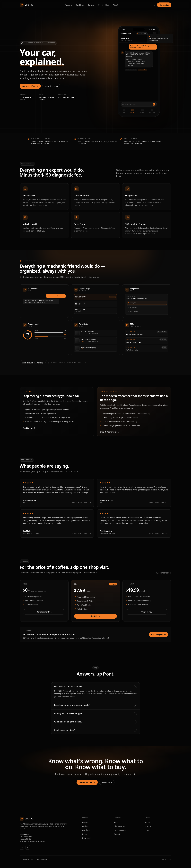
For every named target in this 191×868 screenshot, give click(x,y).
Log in (153, 5)
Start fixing (95, 616)
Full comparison (164, 572)
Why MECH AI (103, 5)
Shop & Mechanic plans (111, 432)
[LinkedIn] (22, 847)
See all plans (107, 782)
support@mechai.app (38, 841)
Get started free (30, 86)
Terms (148, 822)
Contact (117, 834)
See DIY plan (29, 428)
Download (86, 838)
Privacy (148, 826)
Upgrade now (147, 611)
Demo (85, 834)
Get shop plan (159, 634)
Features (69, 5)
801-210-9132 (24, 841)
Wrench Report (120, 830)
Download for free (44, 611)
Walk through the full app (34, 363)
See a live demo (51, 86)
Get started (164, 5)
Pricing (91, 5)
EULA (147, 830)
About (116, 5)
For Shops (80, 5)
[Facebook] (28, 847)
